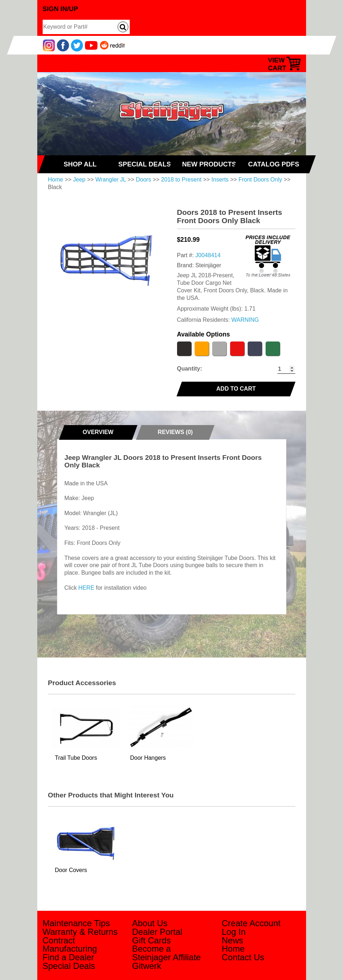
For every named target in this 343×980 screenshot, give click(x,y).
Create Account (251, 923)
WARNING (245, 320)
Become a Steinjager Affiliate (167, 953)
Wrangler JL (111, 180)
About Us (150, 923)
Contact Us (243, 957)
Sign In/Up (60, 9)
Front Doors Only (260, 180)
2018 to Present (181, 180)
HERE (86, 588)
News (233, 940)
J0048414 (208, 255)
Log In (234, 932)
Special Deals (69, 966)
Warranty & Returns (80, 932)
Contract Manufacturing (70, 945)
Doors (144, 180)
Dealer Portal (157, 932)
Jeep (79, 180)
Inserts (220, 180)
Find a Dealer (68, 957)
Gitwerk (147, 966)
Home (56, 180)
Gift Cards (152, 940)
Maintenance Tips (76, 923)
